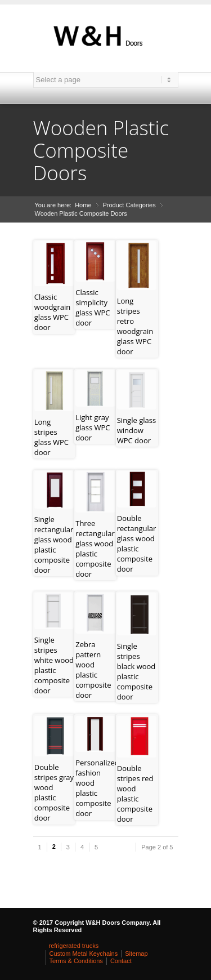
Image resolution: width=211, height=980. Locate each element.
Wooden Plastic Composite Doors (81, 213)
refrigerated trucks (74, 946)
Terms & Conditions (76, 961)
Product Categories (129, 205)
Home (83, 205)
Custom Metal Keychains (84, 954)
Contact (121, 961)
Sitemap (136, 954)
